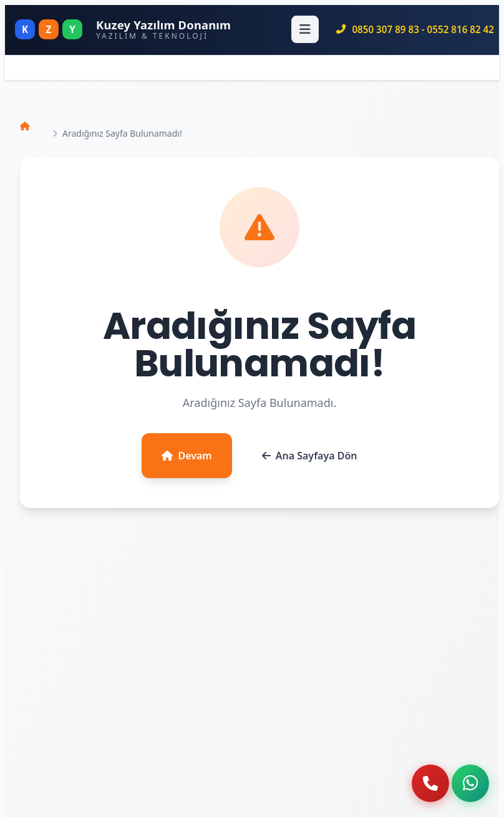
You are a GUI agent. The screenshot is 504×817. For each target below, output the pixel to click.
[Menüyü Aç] (305, 29)
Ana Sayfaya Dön (310, 456)
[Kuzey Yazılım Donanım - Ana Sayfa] (123, 29)
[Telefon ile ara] (430, 783)
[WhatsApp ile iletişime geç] (470, 783)
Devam (187, 456)
